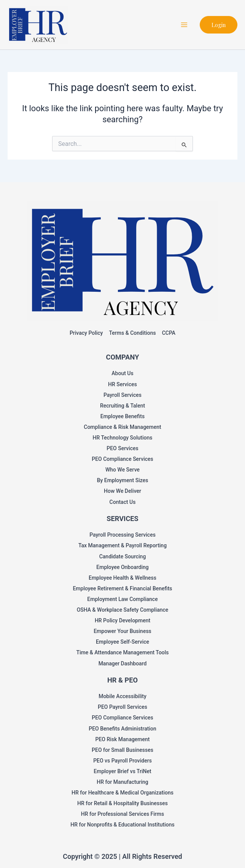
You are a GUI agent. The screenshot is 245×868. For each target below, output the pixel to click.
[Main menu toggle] (184, 25)
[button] (219, 25)
